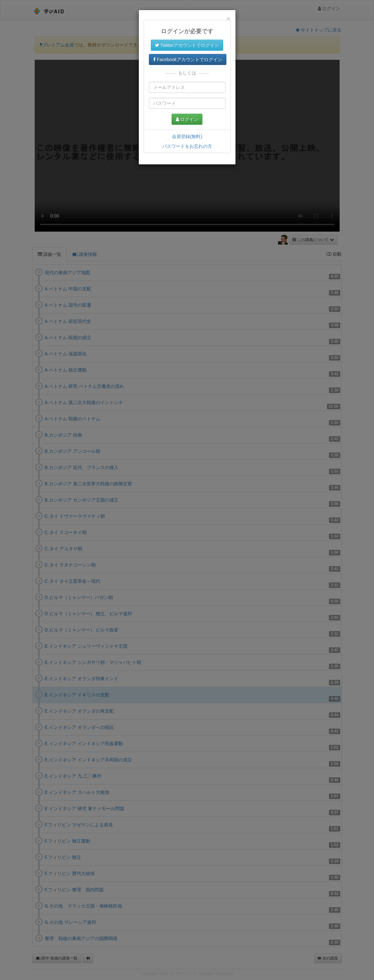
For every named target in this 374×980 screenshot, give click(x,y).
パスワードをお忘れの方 (187, 146)
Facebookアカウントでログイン (188, 59)
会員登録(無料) (187, 136)
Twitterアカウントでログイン (187, 45)
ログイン (187, 119)
